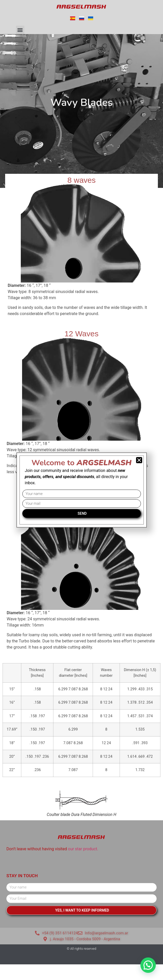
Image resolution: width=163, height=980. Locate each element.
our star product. (83, 849)
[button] (20, 30)
